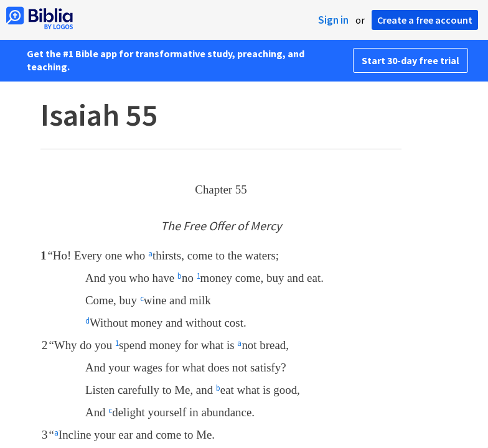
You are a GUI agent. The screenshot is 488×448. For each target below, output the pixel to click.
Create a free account (425, 20)
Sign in (333, 20)
